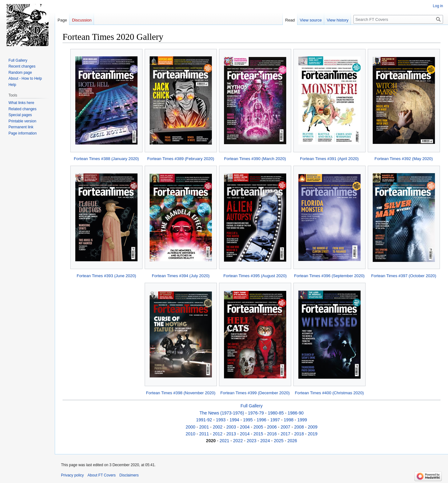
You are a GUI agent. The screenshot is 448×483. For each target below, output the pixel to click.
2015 (258, 434)
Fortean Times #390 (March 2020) (255, 159)
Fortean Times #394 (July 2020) (181, 276)
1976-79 (256, 413)
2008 (299, 427)
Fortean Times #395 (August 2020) (255, 276)
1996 (261, 420)
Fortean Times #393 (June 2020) (106, 276)
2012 (218, 434)
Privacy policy (72, 475)
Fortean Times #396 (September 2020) (329, 276)
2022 (238, 441)
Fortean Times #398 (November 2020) (181, 393)
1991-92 (204, 420)
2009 (313, 427)
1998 (289, 420)
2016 (272, 434)
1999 (302, 420)
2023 (252, 441)
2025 (279, 441)
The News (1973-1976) (222, 413)
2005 (258, 427)
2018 (299, 434)
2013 (231, 434)
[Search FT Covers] (398, 19)
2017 (285, 434)
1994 (234, 420)
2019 (313, 434)
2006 (272, 427)
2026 (292, 441)
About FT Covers (101, 475)
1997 (275, 420)
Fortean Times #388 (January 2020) (106, 159)
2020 (211, 441)
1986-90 (295, 413)
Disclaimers (129, 475)
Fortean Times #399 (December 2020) (255, 393)
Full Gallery (252, 406)
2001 (204, 427)
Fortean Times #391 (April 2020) (329, 159)
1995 (248, 420)
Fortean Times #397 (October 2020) (404, 276)
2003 (231, 427)
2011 (204, 434)
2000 (191, 427)
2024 (265, 441)
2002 (218, 427)
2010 (191, 434)
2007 (285, 427)
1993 (221, 420)
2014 (245, 434)
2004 (245, 427)
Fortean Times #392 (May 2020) (404, 159)
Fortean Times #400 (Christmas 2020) (329, 393)
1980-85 (276, 413)
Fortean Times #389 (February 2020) (181, 159)
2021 (224, 441)
